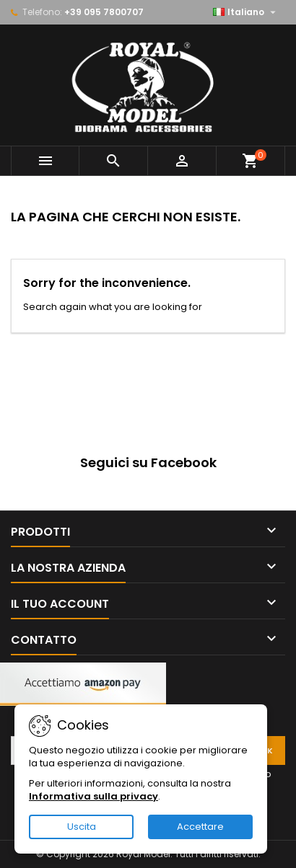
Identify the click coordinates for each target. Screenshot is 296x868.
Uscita (82, 827)
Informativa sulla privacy (93, 796)
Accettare (200, 827)
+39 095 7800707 (104, 12)
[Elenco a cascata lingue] (246, 12)
